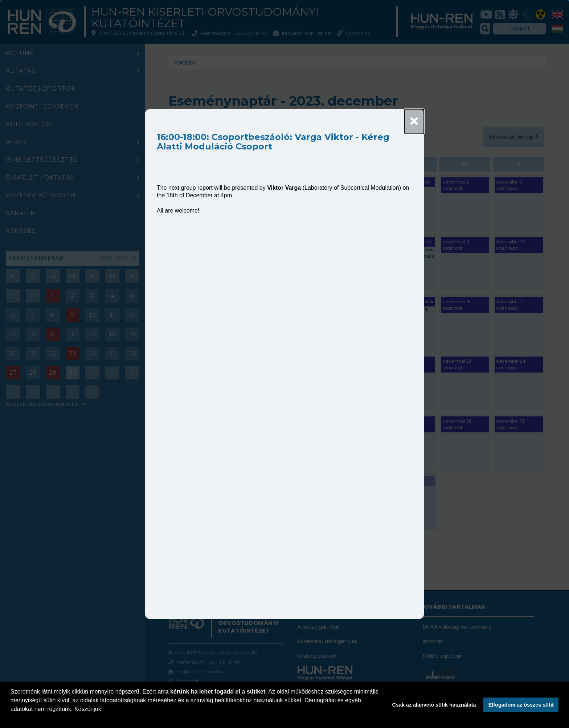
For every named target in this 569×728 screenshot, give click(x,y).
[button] (12, 719)
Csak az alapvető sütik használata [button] (434, 705)
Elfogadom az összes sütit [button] (521, 705)
